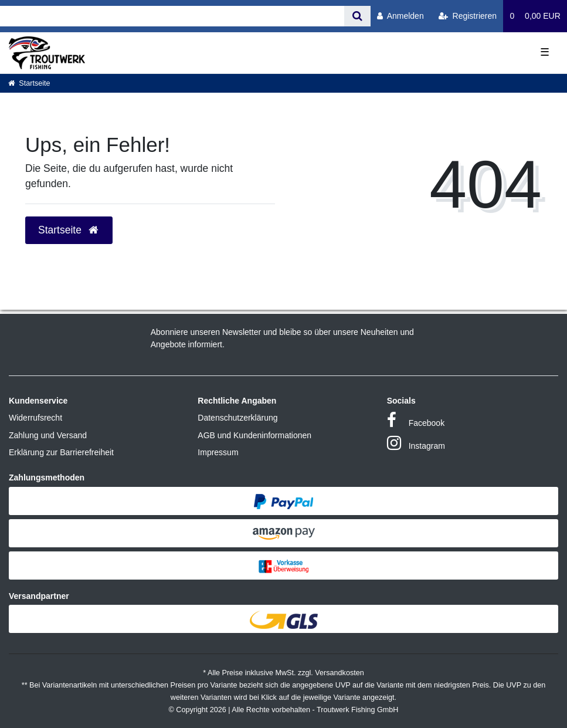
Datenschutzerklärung (237, 418)
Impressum (218, 452)
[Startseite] (29, 83)
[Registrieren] (468, 16)
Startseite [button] (69, 230)
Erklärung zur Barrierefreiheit (61, 452)
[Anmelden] (400, 16)
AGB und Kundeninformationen (254, 435)
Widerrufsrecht (35, 418)
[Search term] (172, 16)
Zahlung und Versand (48, 435)
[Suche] (357, 16)
